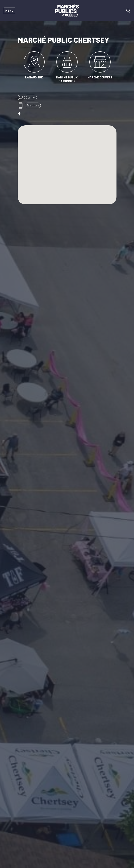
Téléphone (33, 105)
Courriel (31, 97)
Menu (9, 11)
